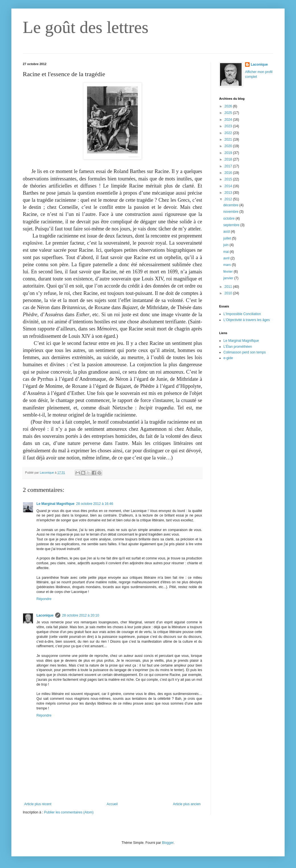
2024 (229, 120)
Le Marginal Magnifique (55, 504)
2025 (229, 113)
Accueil (112, 804)
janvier (229, 278)
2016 (229, 173)
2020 (229, 146)
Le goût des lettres (86, 27)
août (227, 232)
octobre (229, 218)
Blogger (168, 843)
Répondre (44, 599)
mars (227, 265)
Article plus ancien (187, 804)
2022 (229, 133)
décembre (231, 205)
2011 (229, 287)
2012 (229, 199)
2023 (229, 126)
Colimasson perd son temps (245, 352)
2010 (229, 293)
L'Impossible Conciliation (242, 314)
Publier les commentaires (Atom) (69, 812)
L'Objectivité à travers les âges (247, 320)
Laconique (45, 615)
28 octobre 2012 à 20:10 (81, 615)
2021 (229, 140)
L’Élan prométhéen (238, 347)
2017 (229, 166)
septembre (232, 225)
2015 (229, 179)
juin (226, 245)
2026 (229, 106)
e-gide (228, 358)
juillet (228, 238)
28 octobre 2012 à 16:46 (94, 504)
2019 (229, 153)
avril (227, 258)
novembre (231, 212)
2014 (229, 186)
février (228, 272)
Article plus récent (38, 804)
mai (226, 252)
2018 (229, 159)
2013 (229, 193)
